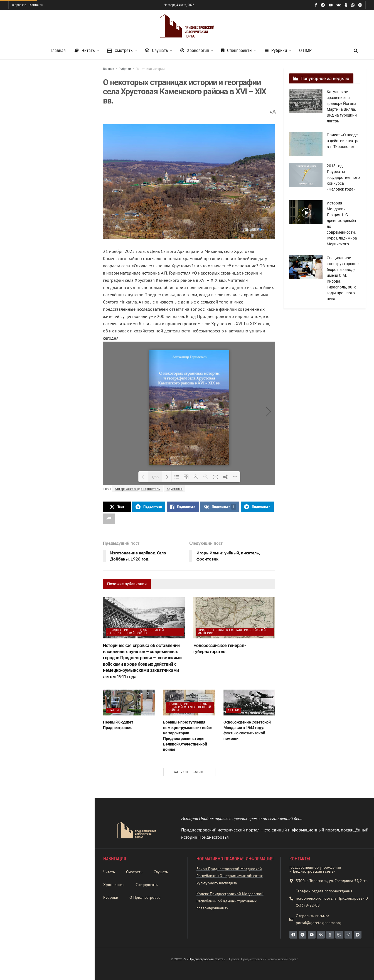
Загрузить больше (47, 341)
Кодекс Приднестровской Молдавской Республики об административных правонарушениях (230, 901)
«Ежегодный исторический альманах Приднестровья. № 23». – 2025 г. (56, 169)
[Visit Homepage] (187, 26)
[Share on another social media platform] (109, 519)
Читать (85, 50)
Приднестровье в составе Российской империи (232, 632)
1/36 (155, 477)
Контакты (36, 5)
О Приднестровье (145, 897)
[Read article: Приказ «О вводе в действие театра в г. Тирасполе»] (306, 144)
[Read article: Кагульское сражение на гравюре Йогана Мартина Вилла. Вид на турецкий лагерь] (306, 101)
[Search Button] (356, 51)
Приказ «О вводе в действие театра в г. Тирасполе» (343, 141)
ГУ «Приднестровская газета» (204, 959)
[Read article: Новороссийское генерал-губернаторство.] (234, 618)
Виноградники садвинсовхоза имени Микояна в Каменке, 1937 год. (59, 249)
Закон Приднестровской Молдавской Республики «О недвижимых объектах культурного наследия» (230, 876)
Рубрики (276, 50)
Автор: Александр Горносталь (138, 489)
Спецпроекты (237, 50)
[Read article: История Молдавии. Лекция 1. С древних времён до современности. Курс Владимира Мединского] (306, 212)
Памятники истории (150, 69)
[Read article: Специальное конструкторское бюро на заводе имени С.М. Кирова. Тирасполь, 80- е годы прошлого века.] (306, 267)
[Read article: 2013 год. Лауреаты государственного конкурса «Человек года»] (306, 175)
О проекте (19, 5)
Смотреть (120, 50)
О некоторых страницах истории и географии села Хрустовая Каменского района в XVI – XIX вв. (46, 103)
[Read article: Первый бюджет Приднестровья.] (129, 703)
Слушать (157, 50)
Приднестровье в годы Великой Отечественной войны (136, 632)
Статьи (113, 710)
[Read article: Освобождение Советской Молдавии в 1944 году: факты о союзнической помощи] (249, 703)
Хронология (195, 50)
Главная (58, 50)
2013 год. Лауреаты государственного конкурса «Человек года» (343, 177)
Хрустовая (175, 489)
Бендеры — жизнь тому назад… (57, 273)
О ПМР (305, 50)
